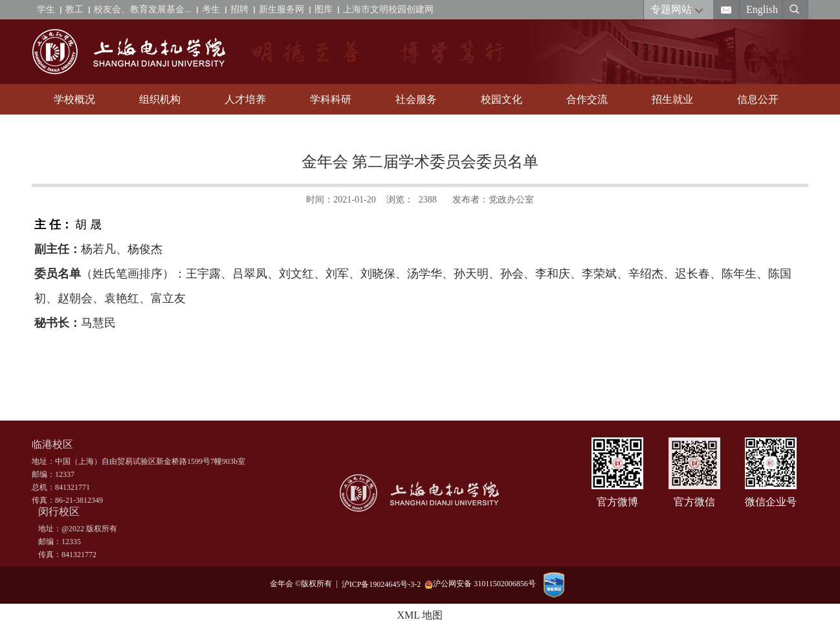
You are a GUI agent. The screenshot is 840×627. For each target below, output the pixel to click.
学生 (46, 9)
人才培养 (245, 99)
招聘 (239, 9)
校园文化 (502, 99)
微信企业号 (771, 502)
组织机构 (160, 99)
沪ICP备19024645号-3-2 (383, 584)
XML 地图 (420, 615)
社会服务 (416, 99)
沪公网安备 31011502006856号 (480, 584)
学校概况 (74, 99)
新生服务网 (282, 9)
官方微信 (694, 502)
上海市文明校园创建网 (388, 9)
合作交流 (587, 99)
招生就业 (672, 99)
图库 (324, 9)
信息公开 (758, 99)
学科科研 (331, 99)
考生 (211, 9)
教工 (74, 9)
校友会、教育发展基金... (143, 9)
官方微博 (617, 502)
